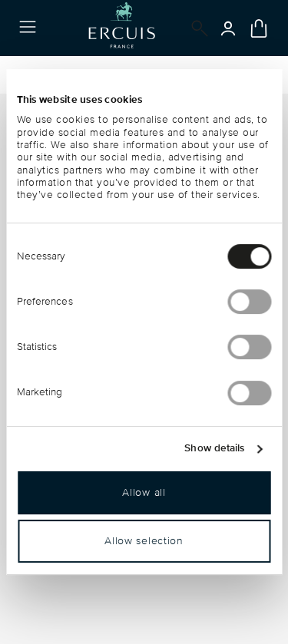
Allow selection (144, 541)
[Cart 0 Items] (259, 28)
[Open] (197, 28)
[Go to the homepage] (122, 28)
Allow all (144, 492)
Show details (214, 448)
